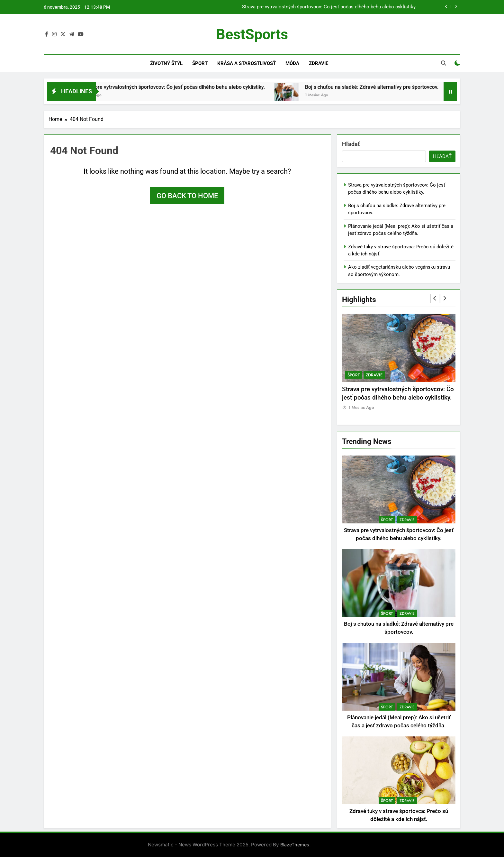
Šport (200, 63)
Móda (292, 63)
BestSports (252, 34)
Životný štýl (166, 63)
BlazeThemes (295, 845)
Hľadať (351, 144)
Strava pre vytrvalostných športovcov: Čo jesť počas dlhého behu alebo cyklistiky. (329, 7)
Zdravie (319, 63)
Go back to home (187, 196)
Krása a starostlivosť (247, 63)
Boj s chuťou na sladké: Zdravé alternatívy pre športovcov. (380, 87)
